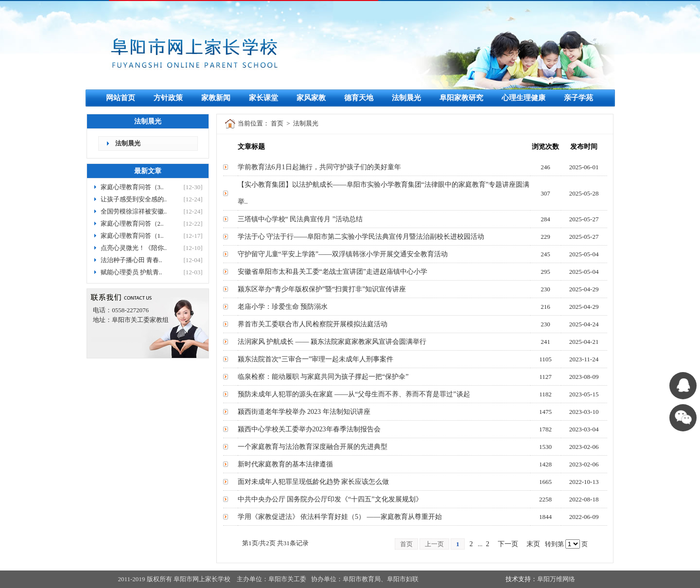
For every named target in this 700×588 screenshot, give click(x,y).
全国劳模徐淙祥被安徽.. (134, 211)
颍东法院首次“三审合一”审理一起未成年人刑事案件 (315, 359)
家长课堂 (263, 98)
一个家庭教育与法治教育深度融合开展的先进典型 (313, 447)
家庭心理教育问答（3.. (132, 187)
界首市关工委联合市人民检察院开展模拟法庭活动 (313, 324)
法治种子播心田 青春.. (131, 260)
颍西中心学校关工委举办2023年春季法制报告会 (309, 429)
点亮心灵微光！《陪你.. (134, 248)
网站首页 (121, 98)
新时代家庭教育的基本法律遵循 (285, 464)
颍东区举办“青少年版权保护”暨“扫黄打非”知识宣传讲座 (322, 289)
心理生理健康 (524, 98)
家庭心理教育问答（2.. (132, 223)
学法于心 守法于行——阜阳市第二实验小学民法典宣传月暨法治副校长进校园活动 (361, 237)
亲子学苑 (578, 98)
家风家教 (311, 98)
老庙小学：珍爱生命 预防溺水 (283, 307)
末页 (533, 544)
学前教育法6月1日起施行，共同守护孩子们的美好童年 (319, 167)
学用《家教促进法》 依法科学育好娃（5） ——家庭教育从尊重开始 (340, 517)
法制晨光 (406, 98)
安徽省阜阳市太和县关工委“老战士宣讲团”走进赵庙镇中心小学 (332, 272)
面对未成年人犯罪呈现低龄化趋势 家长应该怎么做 (314, 482)
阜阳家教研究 (461, 98)
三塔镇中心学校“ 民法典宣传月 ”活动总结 (300, 219)
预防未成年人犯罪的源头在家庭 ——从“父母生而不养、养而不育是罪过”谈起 (354, 394)
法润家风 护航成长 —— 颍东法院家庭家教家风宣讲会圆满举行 (332, 342)
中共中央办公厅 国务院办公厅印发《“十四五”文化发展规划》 (330, 499)
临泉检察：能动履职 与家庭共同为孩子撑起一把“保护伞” (323, 377)
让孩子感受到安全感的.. (134, 199)
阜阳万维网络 (556, 579)
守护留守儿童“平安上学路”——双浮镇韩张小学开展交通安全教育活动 (343, 254)
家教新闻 (216, 98)
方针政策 (168, 98)
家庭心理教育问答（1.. (132, 236)
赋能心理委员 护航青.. (131, 272)
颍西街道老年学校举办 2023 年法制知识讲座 (304, 412)
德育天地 (359, 98)
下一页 (508, 544)
